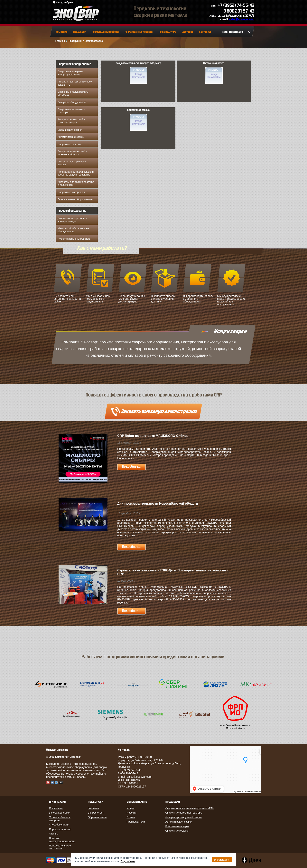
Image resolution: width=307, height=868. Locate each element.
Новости (132, 813)
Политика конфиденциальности (62, 840)
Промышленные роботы (105, 32)
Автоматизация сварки (71, 137)
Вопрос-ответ (96, 813)
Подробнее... (131, 467)
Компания (61, 32)
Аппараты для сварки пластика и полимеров (76, 183)
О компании (56, 808)
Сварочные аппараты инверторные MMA (70, 73)
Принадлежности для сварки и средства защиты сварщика (76, 173)
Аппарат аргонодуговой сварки (184, 817)
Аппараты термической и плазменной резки (72, 153)
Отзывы (54, 834)
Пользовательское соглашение (60, 847)
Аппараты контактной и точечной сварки (71, 121)
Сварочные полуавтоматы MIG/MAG (73, 93)
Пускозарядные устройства (74, 239)
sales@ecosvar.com (242, 19)
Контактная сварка (138, 120)
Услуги (131, 808)
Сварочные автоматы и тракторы (71, 111)
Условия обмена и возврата (60, 819)
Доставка (188, 32)
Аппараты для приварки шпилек (72, 163)
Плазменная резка (214, 73)
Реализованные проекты (139, 32)
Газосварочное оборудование (75, 199)
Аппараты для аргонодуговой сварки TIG (75, 83)
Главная (60, 41)
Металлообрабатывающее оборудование (73, 230)
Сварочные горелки (69, 144)
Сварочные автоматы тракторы (184, 813)
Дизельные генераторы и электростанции (72, 220)
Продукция (80, 32)
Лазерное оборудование (72, 102)
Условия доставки (60, 813)
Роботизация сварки (177, 826)
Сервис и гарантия (60, 829)
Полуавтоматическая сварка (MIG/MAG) (138, 73)
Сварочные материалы (71, 192)
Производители (168, 32)
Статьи (131, 817)
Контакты (205, 32)
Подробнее (128, 861)
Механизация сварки (70, 130)
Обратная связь (97, 817)
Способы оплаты (59, 825)
